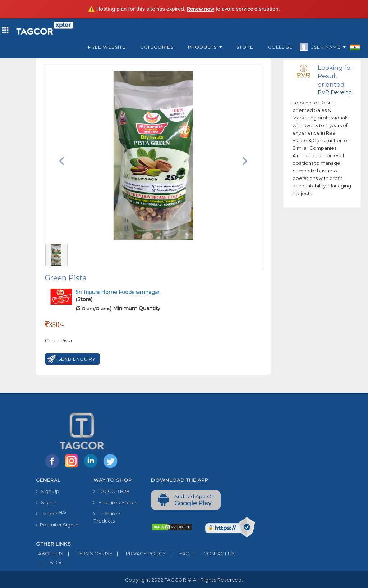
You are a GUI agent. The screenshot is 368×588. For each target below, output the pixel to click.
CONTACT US (212, 553)
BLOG (50, 562)
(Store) (118, 296)
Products (205, 47)
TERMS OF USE (88, 553)
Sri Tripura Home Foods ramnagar (118, 292)
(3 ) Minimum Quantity (118, 308)
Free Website (107, 47)
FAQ (178, 553)
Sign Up (48, 491)
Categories (157, 47)
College (280, 47)
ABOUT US (50, 553)
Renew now (200, 9)
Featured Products (107, 517)
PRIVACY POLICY (139, 553)
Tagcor (51, 513)
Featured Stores (115, 502)
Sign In (46, 502)
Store (245, 47)
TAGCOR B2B (112, 491)
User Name (326, 48)
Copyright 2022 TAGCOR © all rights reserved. (184, 580)
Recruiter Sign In (57, 525)
